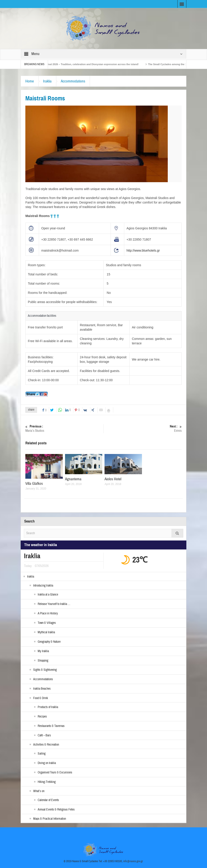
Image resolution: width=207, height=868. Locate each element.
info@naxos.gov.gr (133, 861)
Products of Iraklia (48, 707)
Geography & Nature (49, 642)
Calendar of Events (48, 800)
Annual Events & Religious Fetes (56, 810)
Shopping (43, 661)
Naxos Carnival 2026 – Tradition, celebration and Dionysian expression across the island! (92, 64)
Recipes (42, 717)
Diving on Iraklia (47, 763)
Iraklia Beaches (42, 689)
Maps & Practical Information (50, 819)
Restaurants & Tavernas (51, 726)
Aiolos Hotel (113, 479)
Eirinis (143, 428)
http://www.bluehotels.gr (143, 250)
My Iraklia (43, 651)
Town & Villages (47, 623)
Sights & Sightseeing (45, 670)
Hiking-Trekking (47, 782)
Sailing (42, 754)
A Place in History (48, 613)
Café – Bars (44, 735)
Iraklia (47, 81)
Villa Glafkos (34, 484)
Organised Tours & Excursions (55, 773)
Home (30, 81)
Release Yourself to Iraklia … (54, 604)
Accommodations (73, 81)
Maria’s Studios (64, 428)
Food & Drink (41, 698)
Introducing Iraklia (43, 586)
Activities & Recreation (46, 745)
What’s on (39, 791)
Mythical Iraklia (46, 632)
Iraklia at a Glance (48, 595)
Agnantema (73, 479)
